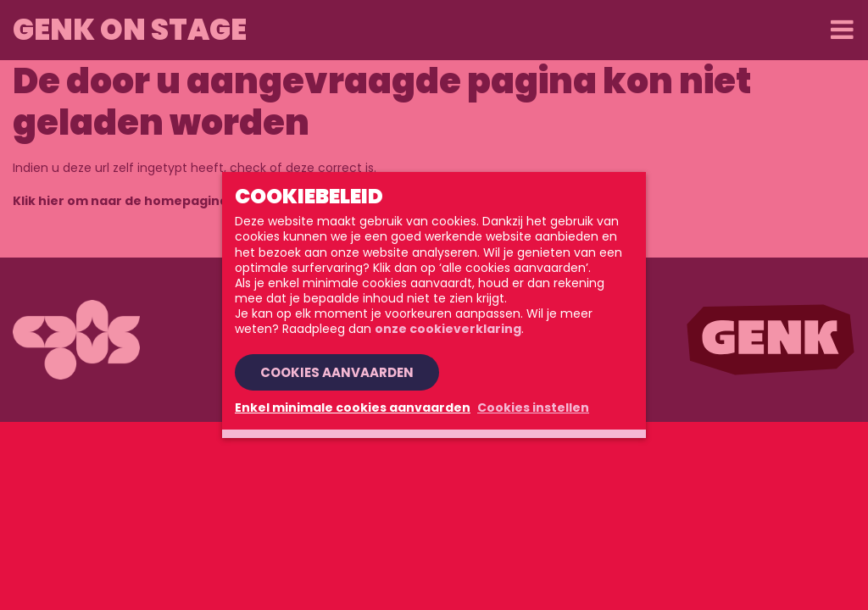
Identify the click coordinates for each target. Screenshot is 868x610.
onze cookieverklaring (448, 329)
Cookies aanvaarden (337, 372)
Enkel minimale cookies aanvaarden (353, 408)
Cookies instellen (533, 408)
